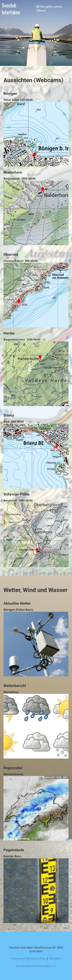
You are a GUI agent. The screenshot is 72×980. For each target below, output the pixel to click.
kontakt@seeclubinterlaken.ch (36, 966)
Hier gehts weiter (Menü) (49, 9)
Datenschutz (38, 959)
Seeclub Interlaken (11, 9)
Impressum (19, 959)
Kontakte (55, 959)
